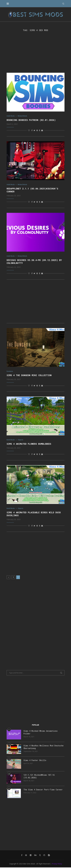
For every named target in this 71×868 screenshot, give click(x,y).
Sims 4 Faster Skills (35, 761)
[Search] (63, 4)
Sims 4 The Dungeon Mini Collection (29, 376)
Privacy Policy (57, 864)
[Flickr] (31, 856)
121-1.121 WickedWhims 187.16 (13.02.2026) (40, 777)
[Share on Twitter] (34, 130)
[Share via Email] (42, 130)
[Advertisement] (36, 52)
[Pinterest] (26, 856)
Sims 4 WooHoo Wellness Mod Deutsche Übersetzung (44, 748)
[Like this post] (29, 130)
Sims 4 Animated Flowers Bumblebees (29, 444)
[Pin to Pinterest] (37, 130)
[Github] (44, 856)
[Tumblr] (40, 856)
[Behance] (35, 856)
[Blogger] (49, 856)
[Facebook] (22, 856)
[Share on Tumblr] (40, 130)
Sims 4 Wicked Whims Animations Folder (41, 733)
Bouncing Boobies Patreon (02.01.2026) (31, 120)
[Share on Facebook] (32, 130)
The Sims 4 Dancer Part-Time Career (44, 790)
